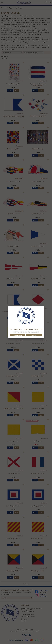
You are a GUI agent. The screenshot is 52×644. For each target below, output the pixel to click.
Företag (34, 335)
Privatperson (18, 335)
